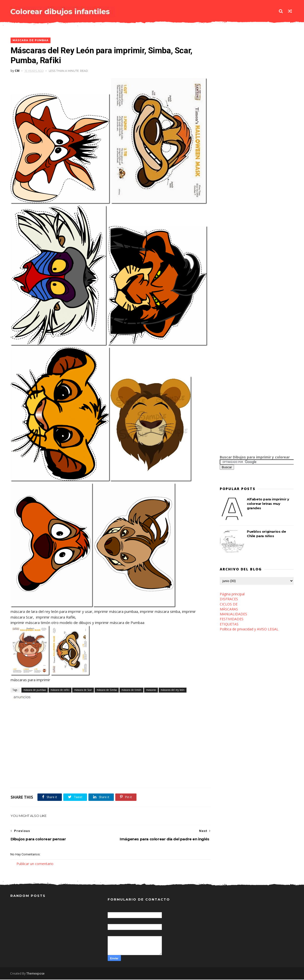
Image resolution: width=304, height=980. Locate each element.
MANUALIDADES (233, 614)
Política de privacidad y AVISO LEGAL (249, 629)
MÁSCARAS (229, 609)
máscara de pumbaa (30, 41)
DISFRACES (229, 599)
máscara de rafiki (60, 690)
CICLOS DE (229, 604)
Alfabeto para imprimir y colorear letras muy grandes (268, 504)
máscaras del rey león (172, 690)
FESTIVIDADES (232, 619)
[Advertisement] (68, 706)
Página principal (232, 594)
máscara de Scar (83, 690)
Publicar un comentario (35, 864)
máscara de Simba (106, 690)
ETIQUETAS (229, 624)
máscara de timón (131, 690)
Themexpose (36, 974)
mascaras (151, 690)
